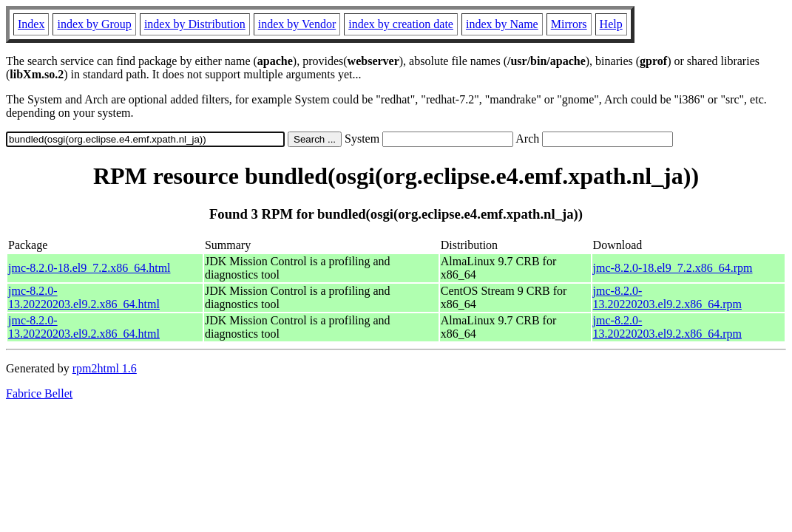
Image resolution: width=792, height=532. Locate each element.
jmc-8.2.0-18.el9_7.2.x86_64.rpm (673, 268)
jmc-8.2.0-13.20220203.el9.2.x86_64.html (84, 297)
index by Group (94, 24)
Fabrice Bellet (39, 393)
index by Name (502, 24)
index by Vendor (297, 24)
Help (611, 24)
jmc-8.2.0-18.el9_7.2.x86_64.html (89, 268)
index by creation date (401, 24)
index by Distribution (195, 24)
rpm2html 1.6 (105, 368)
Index (31, 24)
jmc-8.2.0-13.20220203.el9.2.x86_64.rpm (667, 297)
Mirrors (569, 24)
